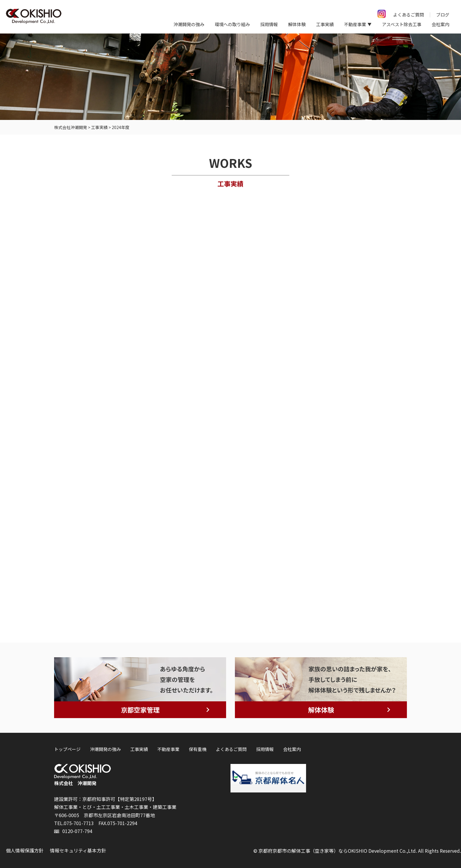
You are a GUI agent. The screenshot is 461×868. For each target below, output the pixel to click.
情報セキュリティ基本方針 (78, 850)
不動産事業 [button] (355, 24)
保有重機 (198, 749)
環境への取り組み (232, 24)
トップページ (67, 749)
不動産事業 (168, 749)
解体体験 (297, 24)
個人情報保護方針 (25, 850)
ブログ (443, 15)
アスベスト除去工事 (402, 24)
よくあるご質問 (409, 15)
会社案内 (440, 24)
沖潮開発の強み (189, 24)
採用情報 (269, 24)
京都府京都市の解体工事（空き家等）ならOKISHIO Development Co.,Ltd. (338, 851)
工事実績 (325, 24)
